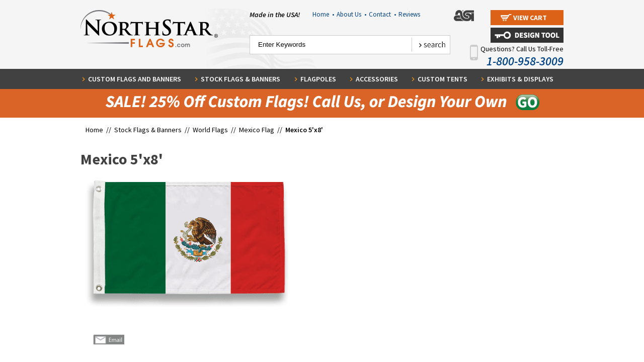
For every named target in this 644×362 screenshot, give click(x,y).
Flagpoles (318, 79)
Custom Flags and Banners (135, 79)
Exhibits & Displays (520, 79)
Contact (382, 14)
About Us (351, 14)
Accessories (377, 79)
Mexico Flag (257, 130)
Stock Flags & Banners (240, 79)
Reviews (409, 14)
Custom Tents (442, 79)
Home (323, 14)
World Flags (210, 130)
